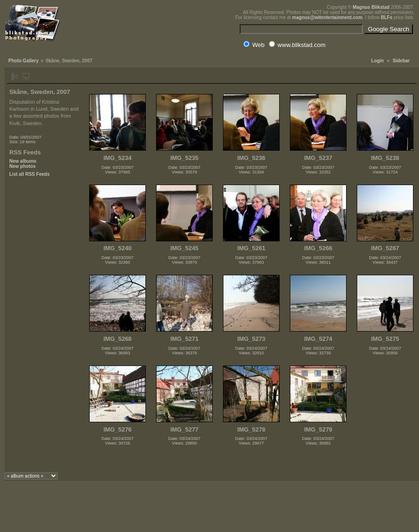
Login (377, 61)
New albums (23, 161)
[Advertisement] (44, 332)
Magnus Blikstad (371, 7)
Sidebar (401, 61)
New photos (23, 166)
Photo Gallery (23, 61)
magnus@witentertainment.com (327, 17)
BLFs (387, 17)
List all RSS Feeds (29, 174)
